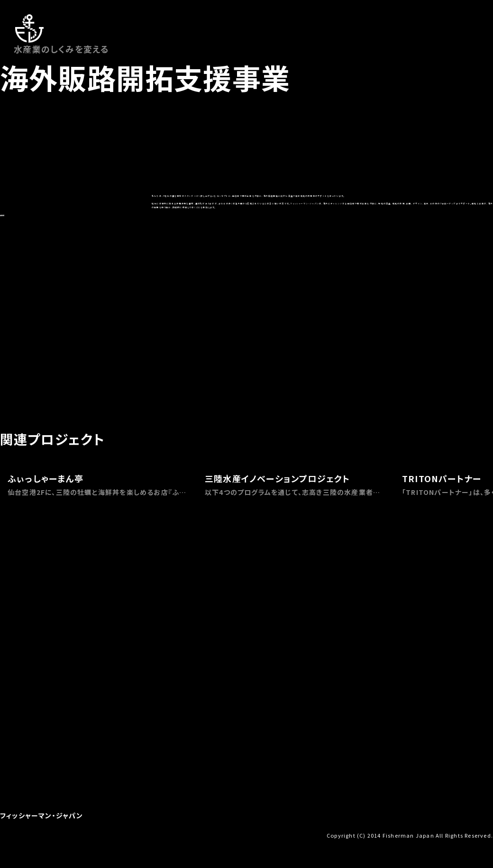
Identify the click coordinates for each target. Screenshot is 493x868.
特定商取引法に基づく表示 (102, 835)
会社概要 (12, 835)
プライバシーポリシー (168, 835)
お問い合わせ (46, 835)
